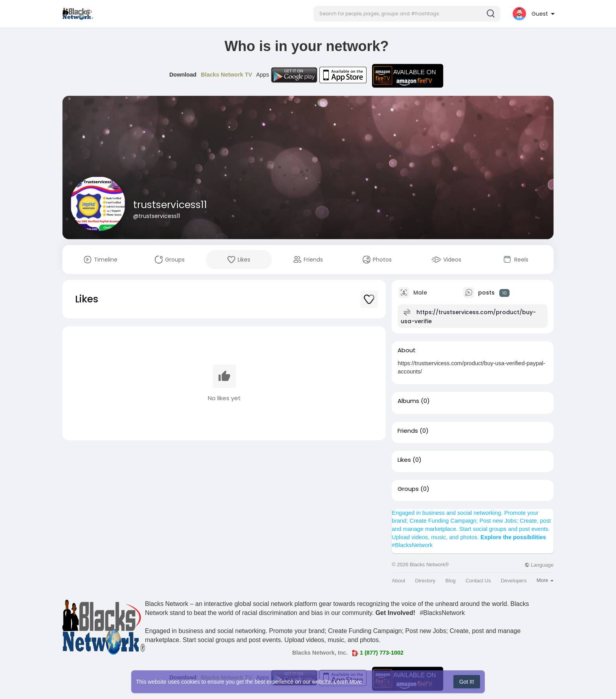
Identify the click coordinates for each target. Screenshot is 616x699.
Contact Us (478, 581)
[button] (407, 14)
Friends (408, 431)
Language (539, 565)
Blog (451, 581)
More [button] (545, 580)
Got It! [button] (467, 682)
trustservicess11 (170, 205)
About (398, 581)
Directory (425, 581)
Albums (408, 401)
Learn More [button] (348, 682)
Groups (408, 489)
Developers (514, 581)
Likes (404, 460)
